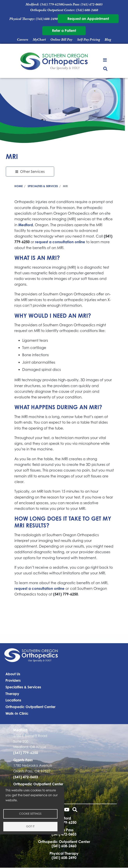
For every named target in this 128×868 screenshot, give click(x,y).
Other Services (32, 172)
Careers (23, 39)
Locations (13, 700)
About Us (13, 674)
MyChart (39, 39)
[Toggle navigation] (105, 60)
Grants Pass (23, 760)
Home (19, 186)
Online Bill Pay (61, 39)
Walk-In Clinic (17, 713)
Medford (26, 225)
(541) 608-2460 (87, 10)
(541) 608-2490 (47, 19)
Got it (30, 826)
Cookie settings (30, 814)
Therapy (12, 694)
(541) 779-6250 (51, 4)
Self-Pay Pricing (89, 39)
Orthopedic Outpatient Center (30, 707)
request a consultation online (60, 242)
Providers (13, 680)
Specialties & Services (43, 186)
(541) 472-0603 (91, 4)
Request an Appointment (88, 19)
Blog (108, 39)
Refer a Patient (64, 30)
